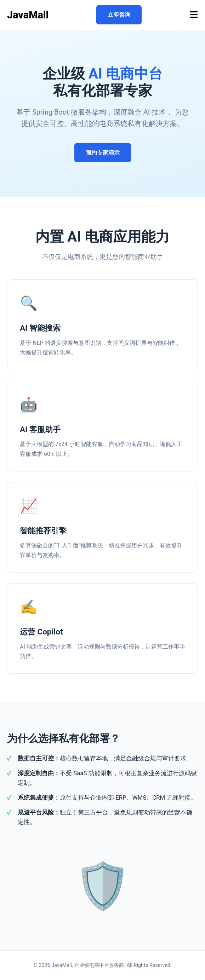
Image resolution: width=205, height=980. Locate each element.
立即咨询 (119, 15)
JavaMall (28, 15)
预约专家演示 (103, 153)
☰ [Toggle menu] (194, 15)
